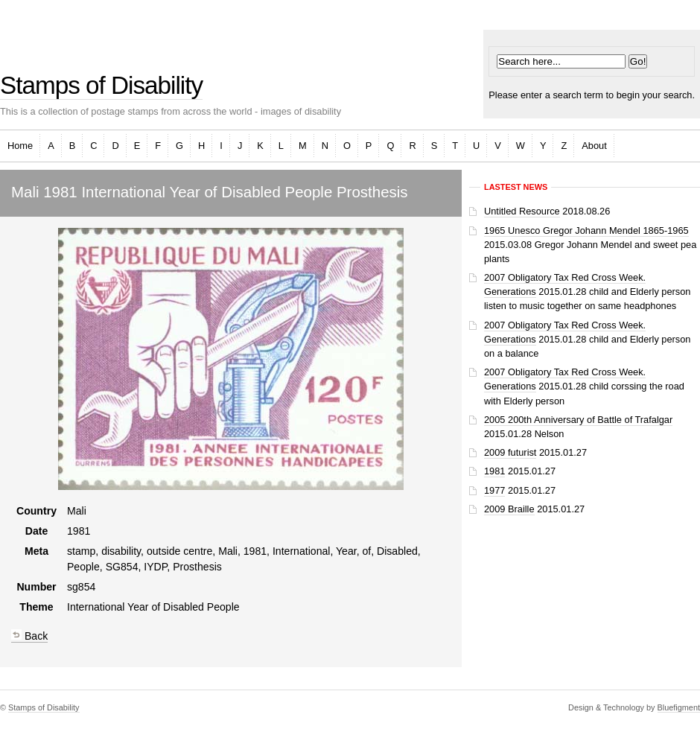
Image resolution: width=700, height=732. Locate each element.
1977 (494, 490)
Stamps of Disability (101, 85)
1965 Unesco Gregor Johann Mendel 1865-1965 (586, 230)
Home (20, 146)
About (594, 146)
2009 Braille (509, 509)
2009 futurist (510, 452)
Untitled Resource (522, 211)
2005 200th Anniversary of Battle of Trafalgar (578, 420)
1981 (494, 471)
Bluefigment (679, 707)
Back (29, 636)
